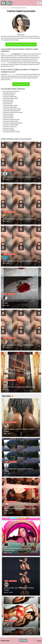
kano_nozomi (8, 54)
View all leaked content (21, 84)
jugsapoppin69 (5, 63)
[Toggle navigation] (39, 3)
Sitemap (39, 641)
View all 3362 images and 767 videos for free (21, 44)
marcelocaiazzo (12, 74)
